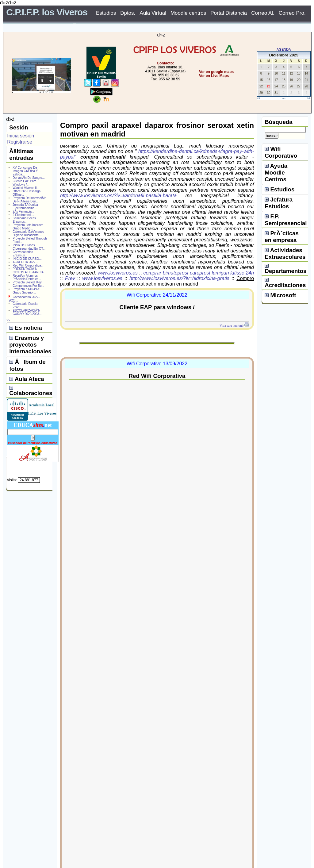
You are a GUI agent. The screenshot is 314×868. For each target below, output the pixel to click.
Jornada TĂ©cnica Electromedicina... (25, 206)
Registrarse (20, 142)
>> (309, 98)
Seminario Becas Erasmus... (24, 220)
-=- (284, 98)
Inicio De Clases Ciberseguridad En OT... (29, 247)
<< (259, 98)
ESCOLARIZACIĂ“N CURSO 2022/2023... (27, 312)
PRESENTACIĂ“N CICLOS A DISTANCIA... (29, 271)
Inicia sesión (21, 136)
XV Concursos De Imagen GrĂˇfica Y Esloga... (25, 171)
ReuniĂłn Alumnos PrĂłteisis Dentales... (27, 277)
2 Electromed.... (23, 215)
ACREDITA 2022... (25, 262)
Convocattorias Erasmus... (23, 254)
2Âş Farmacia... (23, 211)
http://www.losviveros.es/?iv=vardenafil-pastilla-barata (118, 196)
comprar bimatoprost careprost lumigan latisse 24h (199, 273)
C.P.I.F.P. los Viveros (47, 12)
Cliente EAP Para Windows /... (25, 183)
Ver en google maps (216, 72)
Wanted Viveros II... (26, 188)
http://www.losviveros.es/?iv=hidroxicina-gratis (179, 278)
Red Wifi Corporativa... (28, 265)
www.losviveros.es (118, 273)
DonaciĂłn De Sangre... (29, 178)
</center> (194, 99)
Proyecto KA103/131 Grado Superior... (27, 291)
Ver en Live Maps (214, 76)
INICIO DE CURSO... (27, 259)
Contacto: (165, 63)
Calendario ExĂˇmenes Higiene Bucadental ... (28, 233)
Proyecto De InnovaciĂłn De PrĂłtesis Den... (29, 200)
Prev (70, 278)
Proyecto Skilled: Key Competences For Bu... (28, 284)
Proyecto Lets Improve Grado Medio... (28, 227)
